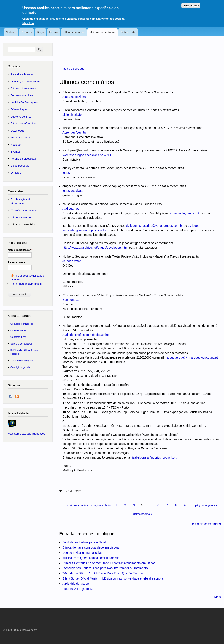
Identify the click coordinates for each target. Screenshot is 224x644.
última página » (143, 514)
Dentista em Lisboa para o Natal (84, 542)
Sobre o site (128, 32)
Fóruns (54, 32)
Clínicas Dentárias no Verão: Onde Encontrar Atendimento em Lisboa (109, 563)
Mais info (28, 21)
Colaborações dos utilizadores (22, 201)
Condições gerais (20, 367)
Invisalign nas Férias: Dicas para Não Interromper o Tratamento (105, 568)
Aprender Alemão (74, 132)
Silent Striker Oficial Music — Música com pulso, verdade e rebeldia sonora (113, 578)
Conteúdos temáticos (24, 210)
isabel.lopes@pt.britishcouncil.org (155, 457)
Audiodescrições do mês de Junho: (86, 335)
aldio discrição (72, 115)
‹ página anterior (101, 505)
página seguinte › (206, 505)
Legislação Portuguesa (25, 102)
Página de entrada (73, 69)
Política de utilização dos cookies (24, 352)
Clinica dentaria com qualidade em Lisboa (91, 547)
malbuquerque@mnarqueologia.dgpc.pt (191, 357)
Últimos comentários (103, 32)
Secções (14, 66)
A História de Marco (76, 584)
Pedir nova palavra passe (26, 284)
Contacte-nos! (18, 337)
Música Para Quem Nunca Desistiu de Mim (91, 558)
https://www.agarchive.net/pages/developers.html (95, 248)
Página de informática (24, 123)
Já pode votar (72, 261)
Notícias (11, 32)
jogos (66, 173)
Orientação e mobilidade (26, 81)
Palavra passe (17, 262)
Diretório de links (21, 117)
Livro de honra (18, 330)
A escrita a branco (22, 74)
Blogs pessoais (20, 166)
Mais (218, 597)
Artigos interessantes (23, 88)
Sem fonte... (71, 300)
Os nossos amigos (22, 95)
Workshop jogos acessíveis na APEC (87, 155)
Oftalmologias (19, 109)
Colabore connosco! (22, 324)
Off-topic (16, 173)
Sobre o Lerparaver (21, 344)
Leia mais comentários (206, 524)
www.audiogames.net (185, 213)
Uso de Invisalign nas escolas (82, 553)
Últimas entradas (74, 32)
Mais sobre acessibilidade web (26, 434)
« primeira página (77, 505)
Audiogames (71, 209)
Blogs (41, 32)
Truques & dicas (21, 138)
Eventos (26, 32)
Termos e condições (22, 360)
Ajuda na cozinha (74, 97)
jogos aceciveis (73, 191)
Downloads (17, 131)
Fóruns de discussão (23, 159)
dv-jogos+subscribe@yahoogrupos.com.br (154, 226)
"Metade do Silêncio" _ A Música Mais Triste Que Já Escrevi (102, 573)
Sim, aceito (191, 4)
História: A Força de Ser (78, 589)
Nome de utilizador (20, 250)
